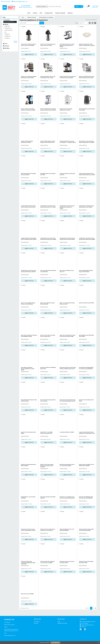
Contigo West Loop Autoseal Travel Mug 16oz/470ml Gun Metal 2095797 (67, 239)
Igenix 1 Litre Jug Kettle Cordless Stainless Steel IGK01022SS (28, 303)
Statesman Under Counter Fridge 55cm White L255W (86, 562)
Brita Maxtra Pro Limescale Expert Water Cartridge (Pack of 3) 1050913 (87, 142)
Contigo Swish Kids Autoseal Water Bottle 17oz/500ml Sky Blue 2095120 (29, 239)
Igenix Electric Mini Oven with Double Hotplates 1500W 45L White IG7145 (68, 368)
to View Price (29, 54)
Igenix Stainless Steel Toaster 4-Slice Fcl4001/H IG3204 (29, 400)
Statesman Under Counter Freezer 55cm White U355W (67, 562)
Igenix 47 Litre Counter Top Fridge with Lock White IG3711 (48, 336)
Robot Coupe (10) (9, 30)
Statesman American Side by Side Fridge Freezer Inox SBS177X (48, 530)
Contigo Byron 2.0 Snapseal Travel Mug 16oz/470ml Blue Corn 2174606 (48, 206)
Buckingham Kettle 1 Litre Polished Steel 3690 (48, 174)
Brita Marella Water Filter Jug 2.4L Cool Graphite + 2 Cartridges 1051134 (68, 142)
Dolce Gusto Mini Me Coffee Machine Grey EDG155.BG (48, 271)
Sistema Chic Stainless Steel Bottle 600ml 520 (48, 497)
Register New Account (62, 623)
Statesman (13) (8, 28)
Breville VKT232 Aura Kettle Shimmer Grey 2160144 (87, 109)
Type (6, 44)
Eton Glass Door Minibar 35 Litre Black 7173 (67, 271)
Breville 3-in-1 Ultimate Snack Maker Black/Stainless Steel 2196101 (29, 77)
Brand (6, 24)
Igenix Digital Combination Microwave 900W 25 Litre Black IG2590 (28, 369)
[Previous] (89, 608)
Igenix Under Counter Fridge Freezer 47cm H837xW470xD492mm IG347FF (68, 400)
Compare (23, 27)
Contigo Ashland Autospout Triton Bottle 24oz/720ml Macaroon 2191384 (87, 174)
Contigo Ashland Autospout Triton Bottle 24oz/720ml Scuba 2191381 (28, 206)
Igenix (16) (7, 26)
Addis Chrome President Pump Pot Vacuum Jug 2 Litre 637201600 (29, 45)
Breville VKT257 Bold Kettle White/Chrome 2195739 (27, 142)
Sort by (77, 23)
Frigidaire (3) (8, 36)
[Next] (93, 608)
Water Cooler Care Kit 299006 (27, 594)
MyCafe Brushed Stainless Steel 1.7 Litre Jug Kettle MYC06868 (67, 465)
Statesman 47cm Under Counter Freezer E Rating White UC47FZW (28, 530)
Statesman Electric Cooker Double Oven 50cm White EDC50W (86, 530)
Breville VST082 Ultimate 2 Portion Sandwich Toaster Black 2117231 (48, 142)
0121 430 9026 (6, 2)
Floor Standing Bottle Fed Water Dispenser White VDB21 (86, 271)
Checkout (36, 623)
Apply (15, 42)
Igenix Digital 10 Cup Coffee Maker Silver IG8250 (86, 336)
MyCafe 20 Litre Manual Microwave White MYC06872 (28, 465)
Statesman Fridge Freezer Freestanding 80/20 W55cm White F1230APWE (28, 563)
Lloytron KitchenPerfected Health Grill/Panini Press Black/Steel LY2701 (87, 433)
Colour (7, 46)
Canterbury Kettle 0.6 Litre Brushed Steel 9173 (67, 174)
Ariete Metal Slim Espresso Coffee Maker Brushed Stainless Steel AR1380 (67, 45)
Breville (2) (7, 38)
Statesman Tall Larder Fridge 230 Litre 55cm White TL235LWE (47, 562)
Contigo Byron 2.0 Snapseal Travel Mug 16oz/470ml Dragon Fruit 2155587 (67, 207)
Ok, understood (55, 643)
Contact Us (83, 627)
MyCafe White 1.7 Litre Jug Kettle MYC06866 (28, 497)
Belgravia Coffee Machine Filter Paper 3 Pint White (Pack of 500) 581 (87, 45)
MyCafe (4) (7, 34)
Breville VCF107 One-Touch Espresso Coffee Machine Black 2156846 (68, 77)
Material (7, 48)
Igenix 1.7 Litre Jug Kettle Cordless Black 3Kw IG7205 (67, 303)
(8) (6, 32)
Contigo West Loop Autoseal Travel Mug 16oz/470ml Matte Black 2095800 (87, 239)
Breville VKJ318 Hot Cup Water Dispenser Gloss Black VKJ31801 (28, 109)
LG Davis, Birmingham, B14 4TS (88, 622)
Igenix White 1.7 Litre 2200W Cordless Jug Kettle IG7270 (46, 433)
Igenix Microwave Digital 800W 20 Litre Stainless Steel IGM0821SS (86, 368)
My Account (96, 6)
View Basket (37, 622)
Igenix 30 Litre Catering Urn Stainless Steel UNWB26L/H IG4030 (29, 336)
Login (59, 622)
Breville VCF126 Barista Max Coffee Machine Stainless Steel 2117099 (87, 77)
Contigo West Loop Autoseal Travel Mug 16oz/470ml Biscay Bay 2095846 (48, 239)
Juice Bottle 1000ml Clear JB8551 (67, 432)
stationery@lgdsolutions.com (20, 2)
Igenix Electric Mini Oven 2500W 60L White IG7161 (48, 368)
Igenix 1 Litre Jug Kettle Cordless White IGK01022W (48, 303)
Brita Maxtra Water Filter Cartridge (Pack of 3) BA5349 (28, 174)
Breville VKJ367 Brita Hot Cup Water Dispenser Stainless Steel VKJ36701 (48, 109)
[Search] (61, 7)
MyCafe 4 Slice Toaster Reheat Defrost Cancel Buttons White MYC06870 (47, 466)
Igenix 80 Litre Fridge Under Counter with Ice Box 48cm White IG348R (68, 336)
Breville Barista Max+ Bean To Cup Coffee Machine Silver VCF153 (48, 77)
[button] (87, 6)
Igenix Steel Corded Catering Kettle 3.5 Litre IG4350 (48, 400)
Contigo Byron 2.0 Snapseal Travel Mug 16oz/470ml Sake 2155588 (86, 206)
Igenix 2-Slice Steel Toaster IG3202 (86, 303)
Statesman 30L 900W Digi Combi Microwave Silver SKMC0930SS (86, 497)
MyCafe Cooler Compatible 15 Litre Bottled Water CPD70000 (87, 465)
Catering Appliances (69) (9, 22)
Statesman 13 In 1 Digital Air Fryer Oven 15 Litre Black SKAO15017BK (67, 497)
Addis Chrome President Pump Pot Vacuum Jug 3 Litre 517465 (48, 45)
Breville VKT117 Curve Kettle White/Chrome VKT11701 (66, 109)
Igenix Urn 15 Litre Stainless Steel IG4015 (86, 400)
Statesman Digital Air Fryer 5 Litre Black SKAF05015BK (67, 530)
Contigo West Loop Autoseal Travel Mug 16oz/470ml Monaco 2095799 (29, 271)
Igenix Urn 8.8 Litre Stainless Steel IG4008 (28, 433)
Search (42, 23)
